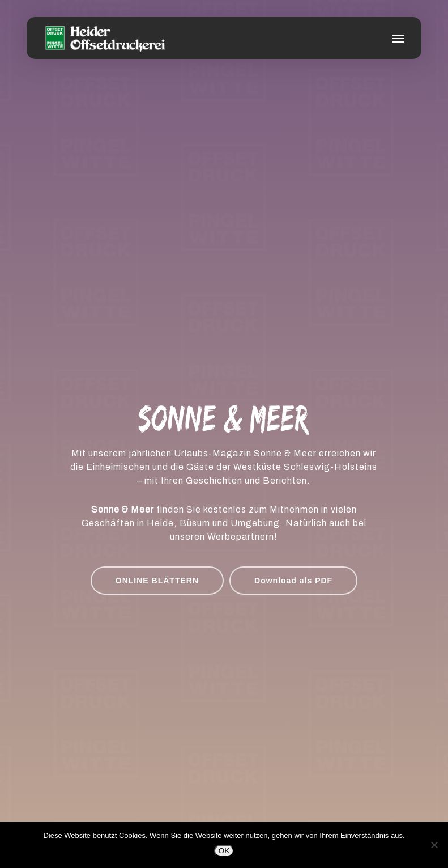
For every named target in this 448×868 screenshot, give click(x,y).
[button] (398, 38)
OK (224, 851)
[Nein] (434, 845)
